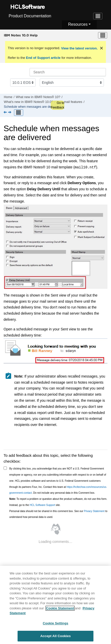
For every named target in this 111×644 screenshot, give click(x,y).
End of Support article (43, 58)
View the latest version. (79, 48)
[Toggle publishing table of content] (19, 113)
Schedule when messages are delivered (32, 107)
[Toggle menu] (103, 35)
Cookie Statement (60, 609)
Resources (78, 24)
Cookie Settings (55, 624)
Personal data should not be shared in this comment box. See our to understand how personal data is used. (58, 514)
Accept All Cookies (55, 637)
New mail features (69, 102)
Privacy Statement (94, 511)
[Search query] (68, 72)
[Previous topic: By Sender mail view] (6, 113)
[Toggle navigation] (98, 16)
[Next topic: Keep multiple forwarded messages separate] (10, 113)
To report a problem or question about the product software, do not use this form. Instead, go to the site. (58, 502)
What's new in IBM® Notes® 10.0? (29, 102)
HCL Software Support (43, 505)
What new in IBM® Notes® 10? (38, 97)
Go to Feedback (57, 105)
